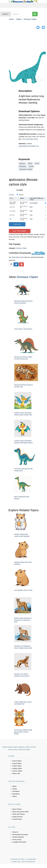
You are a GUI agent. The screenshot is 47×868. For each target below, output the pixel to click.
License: (12, 195)
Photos (15, 789)
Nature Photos (17, 809)
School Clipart (17, 761)
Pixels (22, 198)
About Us (15, 832)
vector (37, 163)
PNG (10, 219)
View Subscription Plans (30, 139)
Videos (15, 796)
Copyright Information (19, 842)
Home (11, 19)
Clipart (19, 19)
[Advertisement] (23, 41)
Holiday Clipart (17, 768)
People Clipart (17, 766)
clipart (30, 163)
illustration (23, 166)
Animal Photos (17, 819)
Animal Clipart (17, 763)
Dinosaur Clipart (30, 19)
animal (31, 166)
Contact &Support (18, 837)
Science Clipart (17, 771)
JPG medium (12, 211)
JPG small (12, 215)
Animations (16, 791)
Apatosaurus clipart (26, 169)
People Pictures (17, 817)
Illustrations (16, 794)
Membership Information (20, 835)
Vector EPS (12, 207)
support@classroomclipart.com (29, 146)
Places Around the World (20, 812)
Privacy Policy (17, 840)
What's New (16, 773)
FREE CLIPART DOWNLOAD (13, 203)
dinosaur (22, 163)
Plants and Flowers (19, 814)
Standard (21, 195)
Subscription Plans (18, 257)
